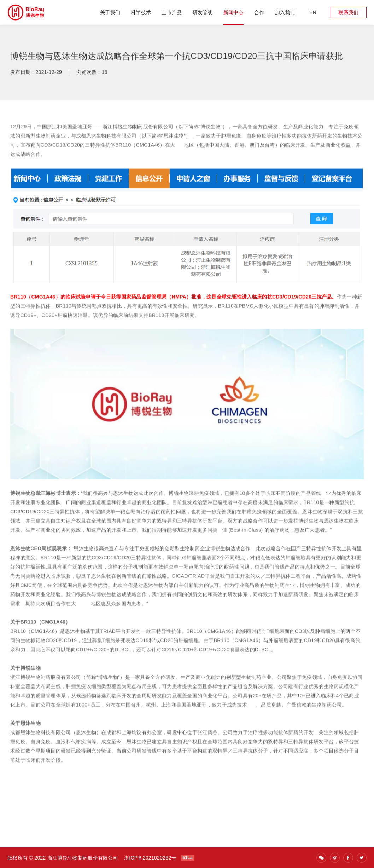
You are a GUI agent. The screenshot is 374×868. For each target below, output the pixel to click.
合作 (259, 12)
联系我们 (348, 12)
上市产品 (172, 12)
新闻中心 (233, 12)
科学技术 (141, 12)
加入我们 (285, 12)
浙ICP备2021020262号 (150, 858)
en (313, 12)
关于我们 (110, 12)
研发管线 (203, 12)
